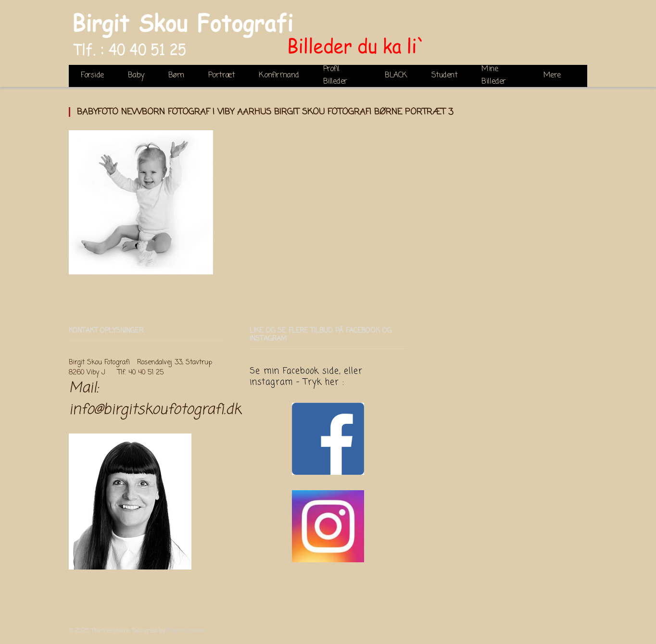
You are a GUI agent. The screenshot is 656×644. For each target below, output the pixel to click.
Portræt (222, 75)
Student (445, 75)
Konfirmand (279, 75)
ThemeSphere (186, 631)
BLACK (396, 75)
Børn (176, 75)
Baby (136, 75)
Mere (552, 75)
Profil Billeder (335, 76)
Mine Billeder (493, 76)
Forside (92, 75)
